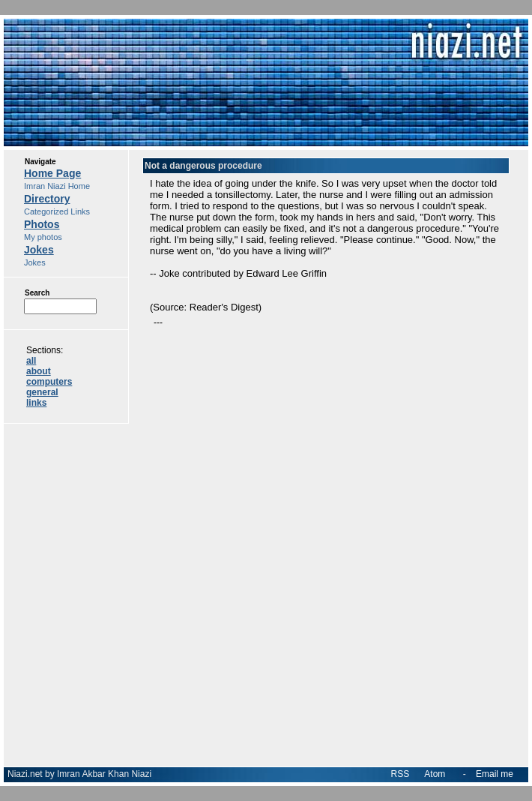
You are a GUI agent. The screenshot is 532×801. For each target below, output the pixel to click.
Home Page (52, 173)
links (36, 403)
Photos (42, 224)
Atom (435, 774)
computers (49, 382)
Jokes (39, 250)
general (42, 392)
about (39, 371)
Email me (495, 774)
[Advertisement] (326, 454)
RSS (400, 774)
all (31, 361)
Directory (47, 199)
